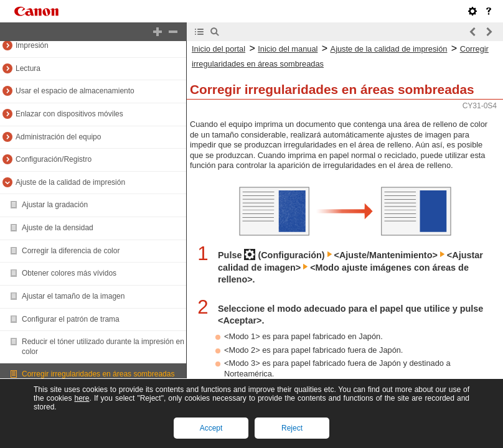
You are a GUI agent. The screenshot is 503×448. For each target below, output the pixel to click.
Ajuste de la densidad (58, 228)
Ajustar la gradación (55, 205)
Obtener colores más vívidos (69, 273)
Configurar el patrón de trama (71, 319)
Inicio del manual (288, 49)
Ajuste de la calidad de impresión (70, 182)
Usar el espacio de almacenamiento (75, 91)
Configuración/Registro (54, 159)
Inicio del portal (219, 49)
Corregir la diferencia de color (71, 251)
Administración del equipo (58, 137)
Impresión (32, 45)
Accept (211, 428)
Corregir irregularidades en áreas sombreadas (98, 374)
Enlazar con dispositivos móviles (69, 114)
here (82, 398)
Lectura (28, 68)
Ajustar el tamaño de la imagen (73, 296)
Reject (292, 428)
